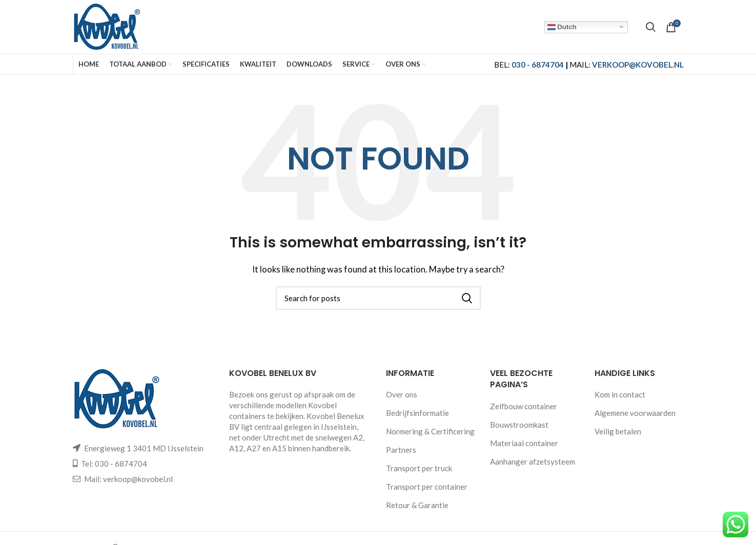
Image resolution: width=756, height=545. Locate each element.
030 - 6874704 (538, 65)
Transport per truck (419, 468)
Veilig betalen (618, 431)
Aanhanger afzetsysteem (533, 462)
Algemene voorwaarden (635, 413)
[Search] (651, 27)
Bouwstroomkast (519, 425)
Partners (401, 450)
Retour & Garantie (417, 505)
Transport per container (427, 487)
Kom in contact (620, 394)
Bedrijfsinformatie (417, 413)
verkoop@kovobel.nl (138, 479)
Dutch (562, 27)
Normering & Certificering (430, 431)
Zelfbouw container (524, 406)
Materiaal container (524, 443)
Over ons (402, 394)
